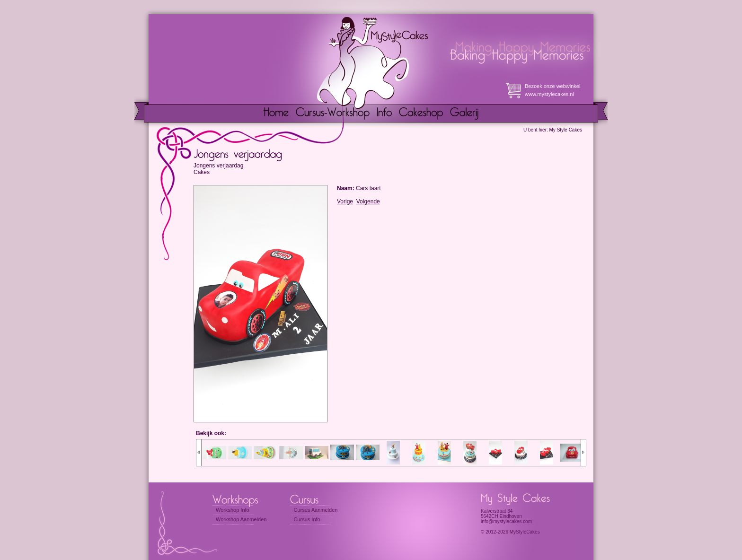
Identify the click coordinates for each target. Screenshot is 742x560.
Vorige (345, 201)
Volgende (368, 201)
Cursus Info (307, 519)
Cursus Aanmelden (315, 510)
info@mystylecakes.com (506, 521)
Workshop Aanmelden (241, 519)
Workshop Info (233, 510)
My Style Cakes (566, 130)
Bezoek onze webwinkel (552, 86)
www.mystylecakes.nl (549, 94)
